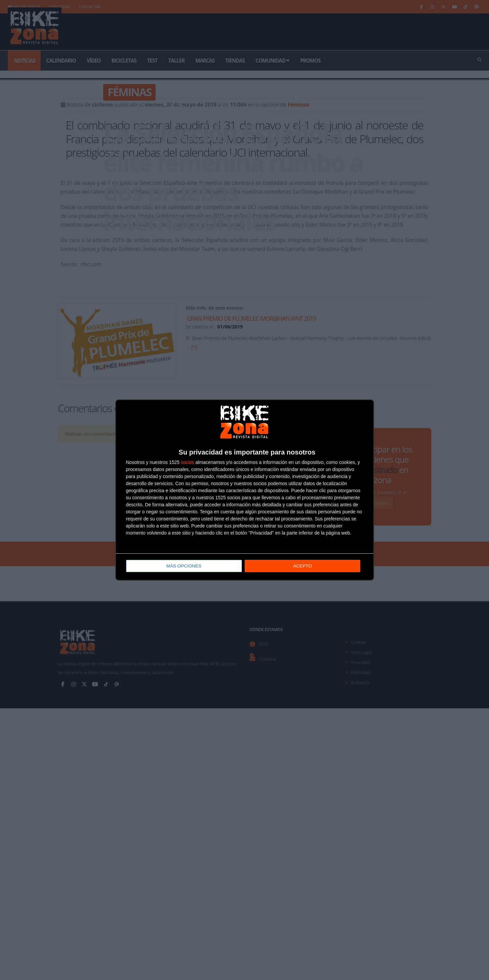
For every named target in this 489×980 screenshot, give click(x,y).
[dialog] (245, 490)
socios (188, 463)
